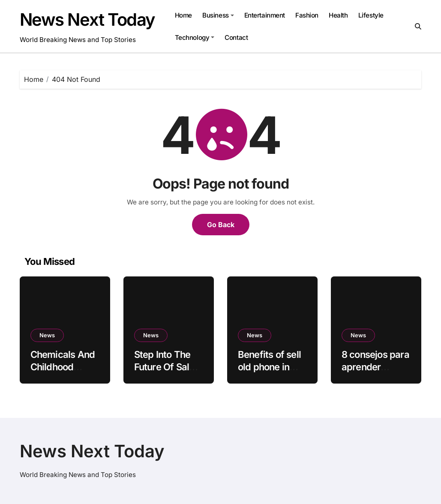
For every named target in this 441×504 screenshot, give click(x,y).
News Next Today (87, 19)
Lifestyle (371, 15)
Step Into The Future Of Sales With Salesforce (168, 367)
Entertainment (265, 15)
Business (218, 15)
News (47, 335)
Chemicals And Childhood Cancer (63, 367)
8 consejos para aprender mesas (375, 367)
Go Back (221, 225)
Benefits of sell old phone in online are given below (271, 373)
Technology (195, 37)
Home (183, 15)
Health (338, 15)
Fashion (307, 15)
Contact (236, 37)
